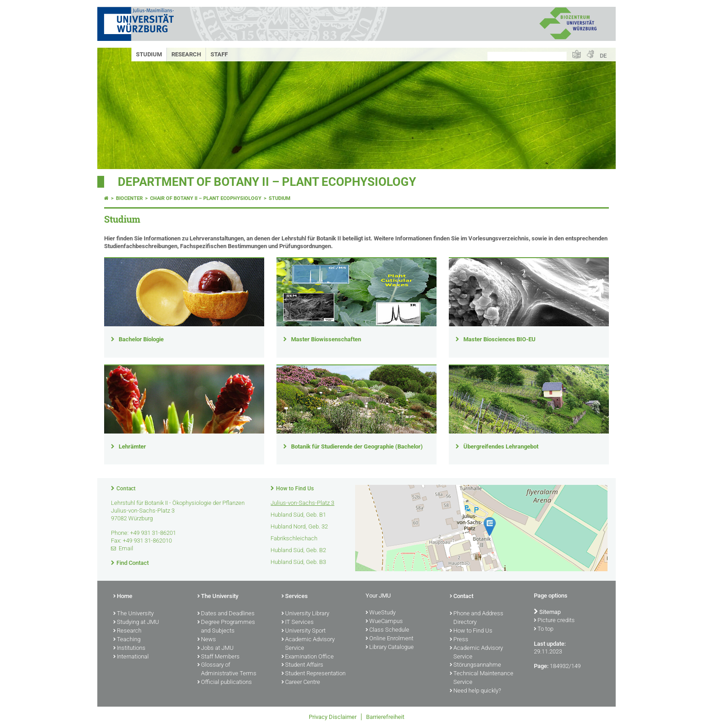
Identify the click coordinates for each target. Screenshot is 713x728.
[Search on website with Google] (527, 56)
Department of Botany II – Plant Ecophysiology (267, 182)
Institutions (129, 648)
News (207, 640)
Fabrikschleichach (294, 538)
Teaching (127, 640)
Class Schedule (387, 630)
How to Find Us (295, 489)
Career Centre (301, 683)
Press (459, 640)
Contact (126, 489)
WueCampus (384, 622)
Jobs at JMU (216, 648)
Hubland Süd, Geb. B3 (298, 562)
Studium (149, 54)
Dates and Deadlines (226, 614)
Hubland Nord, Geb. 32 (299, 526)
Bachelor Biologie (141, 339)
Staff (219, 54)
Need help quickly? (475, 691)
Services (295, 597)
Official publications (225, 683)
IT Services (298, 623)
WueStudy (381, 613)
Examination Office (308, 657)
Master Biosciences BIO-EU (500, 339)
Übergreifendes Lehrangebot (501, 446)
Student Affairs (302, 665)
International (131, 657)
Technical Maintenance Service (482, 678)
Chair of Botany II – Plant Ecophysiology (206, 198)
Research (186, 54)
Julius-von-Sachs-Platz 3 (302, 503)
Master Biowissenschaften (326, 339)
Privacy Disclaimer (333, 717)
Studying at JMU (136, 623)
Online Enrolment (389, 639)
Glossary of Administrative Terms (227, 670)
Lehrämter (132, 446)
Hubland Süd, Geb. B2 (298, 550)
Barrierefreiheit (385, 717)
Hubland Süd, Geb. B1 (298, 515)
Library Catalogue (390, 648)
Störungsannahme (475, 665)
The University (133, 614)
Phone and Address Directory (477, 618)
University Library (305, 614)
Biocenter (129, 198)
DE (603, 56)
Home (123, 597)
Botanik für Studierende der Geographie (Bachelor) (357, 446)
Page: (541, 666)
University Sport (304, 631)
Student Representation (314, 674)
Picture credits (554, 621)
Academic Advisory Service (308, 644)
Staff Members (218, 657)
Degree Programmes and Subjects (226, 627)
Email (126, 548)
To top (544, 629)
